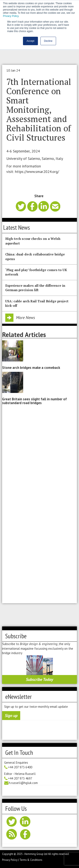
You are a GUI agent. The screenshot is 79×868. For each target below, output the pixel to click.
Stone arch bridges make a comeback (31, 368)
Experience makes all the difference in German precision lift (35, 288)
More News (25, 318)
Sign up (11, 716)
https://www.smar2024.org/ (37, 172)
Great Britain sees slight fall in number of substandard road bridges (34, 401)
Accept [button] (30, 41)
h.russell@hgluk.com (23, 783)
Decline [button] (48, 41)
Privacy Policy (11, 16)
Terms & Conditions (31, 860)
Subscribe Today (39, 679)
